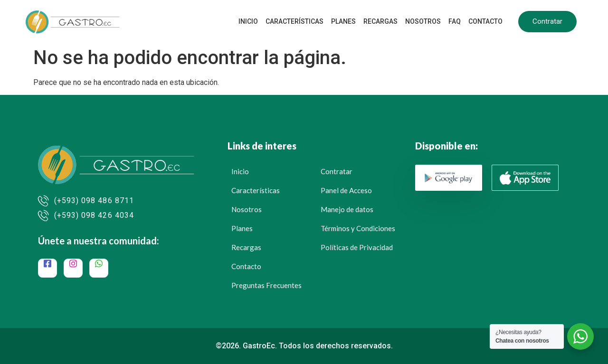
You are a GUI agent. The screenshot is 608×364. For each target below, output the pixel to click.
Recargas (380, 21)
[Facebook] (47, 268)
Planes (343, 21)
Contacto (485, 21)
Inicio (248, 21)
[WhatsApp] (99, 268)
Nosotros (423, 21)
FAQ (455, 21)
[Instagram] (73, 268)
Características (294, 21)
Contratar (547, 21)
